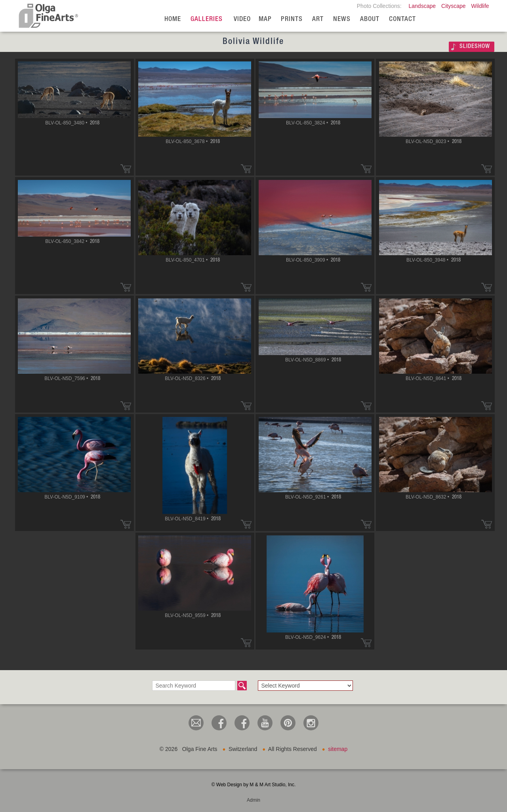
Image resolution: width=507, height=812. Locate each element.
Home (173, 20)
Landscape (422, 6)
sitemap (338, 749)
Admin (253, 800)
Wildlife (480, 6)
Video (242, 20)
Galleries (207, 20)
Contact (402, 20)
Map (265, 20)
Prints (292, 20)
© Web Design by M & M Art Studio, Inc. (254, 785)
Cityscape (453, 6)
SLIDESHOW (475, 47)
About (370, 20)
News (342, 20)
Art (318, 20)
